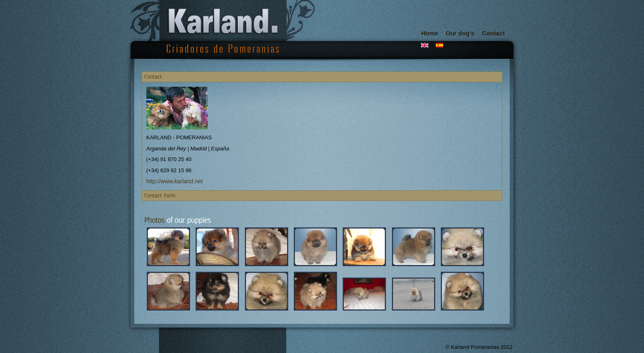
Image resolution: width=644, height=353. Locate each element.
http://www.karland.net (175, 181)
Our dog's (460, 33)
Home (430, 33)
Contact (493, 33)
